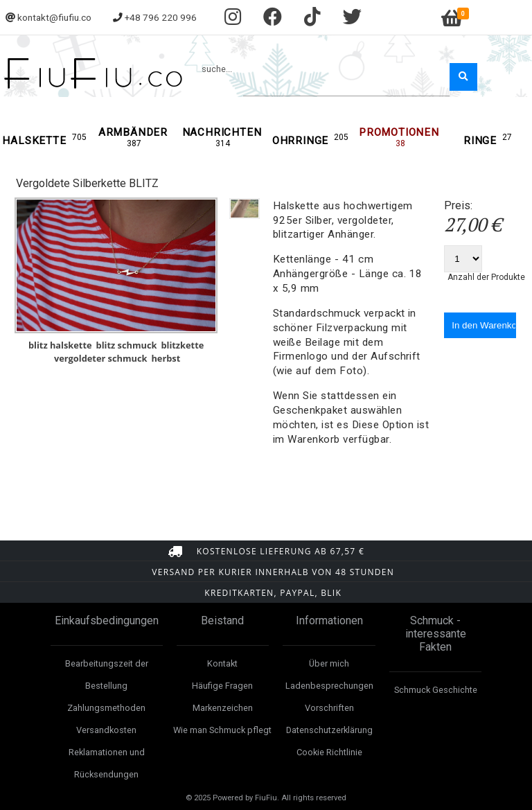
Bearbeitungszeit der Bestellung (107, 675)
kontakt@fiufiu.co (54, 17)
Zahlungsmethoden (106, 708)
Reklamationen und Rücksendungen (107, 763)
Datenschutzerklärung (329, 730)
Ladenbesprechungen (329, 686)
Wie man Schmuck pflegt (222, 730)
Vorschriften (329, 708)
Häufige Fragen (222, 686)
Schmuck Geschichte (436, 690)
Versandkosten (106, 730)
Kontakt (222, 663)
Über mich (329, 663)
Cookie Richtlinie (329, 752)
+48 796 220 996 (161, 17)
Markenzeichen (223, 708)
